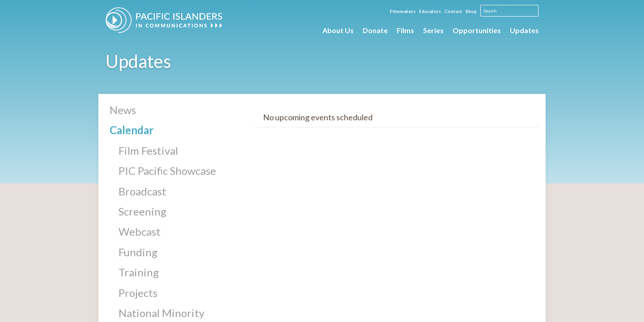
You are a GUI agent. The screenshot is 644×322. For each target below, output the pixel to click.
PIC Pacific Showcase (167, 171)
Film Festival (148, 150)
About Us (338, 30)
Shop (471, 11)
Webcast (140, 231)
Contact (453, 11)
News (123, 110)
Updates (524, 30)
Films (405, 30)
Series (433, 30)
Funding (138, 252)
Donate (375, 30)
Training (139, 272)
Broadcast (142, 191)
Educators (430, 11)
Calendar (131, 130)
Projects (138, 293)
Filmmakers (403, 11)
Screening (142, 211)
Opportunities (477, 30)
